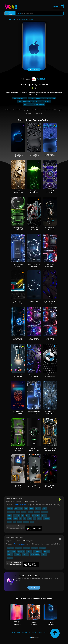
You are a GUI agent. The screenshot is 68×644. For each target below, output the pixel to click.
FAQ (50, 632)
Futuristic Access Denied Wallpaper (18, 412)
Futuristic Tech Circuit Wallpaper (50, 192)
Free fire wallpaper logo (24, 101)
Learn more (34, 588)
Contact (13, 632)
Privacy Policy (43, 632)
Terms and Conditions (31, 632)
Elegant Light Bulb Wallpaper (18, 376)
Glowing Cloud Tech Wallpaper (34, 192)
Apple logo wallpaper (26, 19)
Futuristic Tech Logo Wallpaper (34, 229)
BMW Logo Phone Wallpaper (50, 376)
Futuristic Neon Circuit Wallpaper (34, 339)
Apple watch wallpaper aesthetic (42, 101)
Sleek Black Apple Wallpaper (34, 155)
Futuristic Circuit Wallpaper (18, 265)
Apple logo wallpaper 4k (20, 98)
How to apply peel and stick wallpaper (34, 104)
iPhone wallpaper (19, 544)
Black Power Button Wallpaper (34, 449)
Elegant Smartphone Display (34, 486)
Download (34, 70)
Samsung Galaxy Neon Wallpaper (18, 229)
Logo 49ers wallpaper (49, 98)
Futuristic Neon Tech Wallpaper (18, 449)
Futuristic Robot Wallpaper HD (50, 229)
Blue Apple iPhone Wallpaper (50, 155)
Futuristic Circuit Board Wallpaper (50, 412)
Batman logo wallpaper (35, 98)
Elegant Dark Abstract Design (34, 302)
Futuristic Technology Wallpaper (34, 265)
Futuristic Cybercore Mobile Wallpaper (50, 449)
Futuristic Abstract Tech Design (34, 376)
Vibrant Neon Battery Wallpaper (18, 302)
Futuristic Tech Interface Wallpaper (18, 486)
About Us (20, 632)
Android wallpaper (20, 505)
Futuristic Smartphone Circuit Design (34, 412)
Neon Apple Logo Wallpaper (18, 155)
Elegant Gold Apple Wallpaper (18, 192)
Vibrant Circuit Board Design (50, 339)
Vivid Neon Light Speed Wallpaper (50, 486)
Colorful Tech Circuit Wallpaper (50, 265)
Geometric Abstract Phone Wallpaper (50, 302)
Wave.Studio (39, 79)
